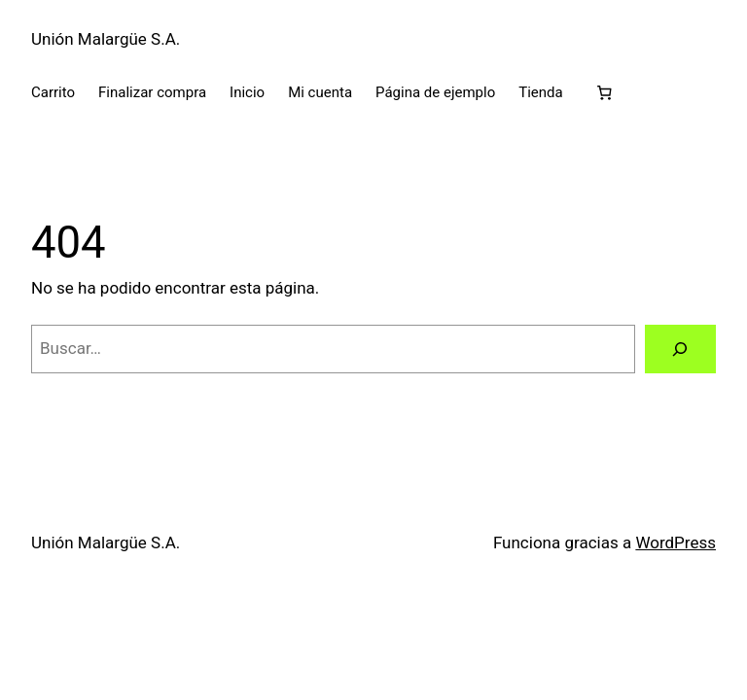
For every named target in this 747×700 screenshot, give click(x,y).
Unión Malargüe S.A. (106, 39)
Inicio (247, 92)
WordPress (676, 542)
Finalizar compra (152, 92)
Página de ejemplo (435, 92)
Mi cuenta (320, 92)
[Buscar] (680, 350)
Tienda (540, 92)
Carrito (53, 92)
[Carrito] (605, 93)
